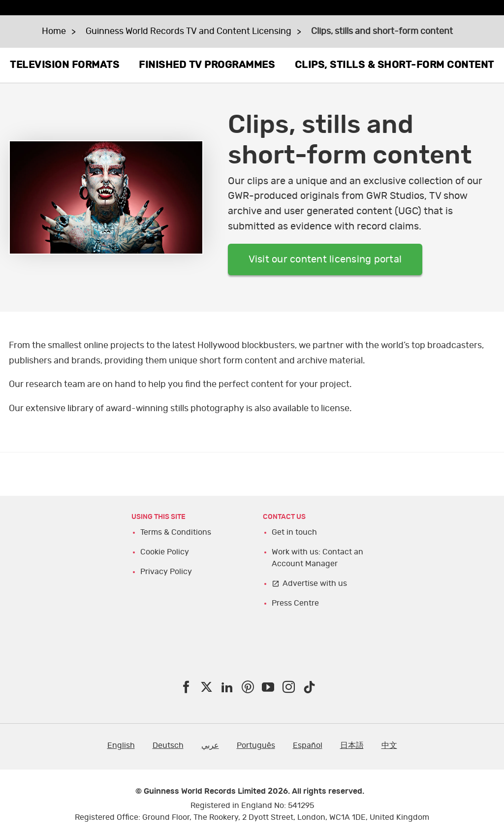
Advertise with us (315, 583)
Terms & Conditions (176, 532)
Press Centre (295, 603)
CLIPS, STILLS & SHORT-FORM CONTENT (394, 65)
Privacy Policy (166, 572)
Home (54, 32)
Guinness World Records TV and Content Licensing (189, 32)
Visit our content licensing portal (325, 259)
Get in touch (294, 532)
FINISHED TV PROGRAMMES (207, 65)
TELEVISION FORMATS (64, 65)
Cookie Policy (165, 552)
